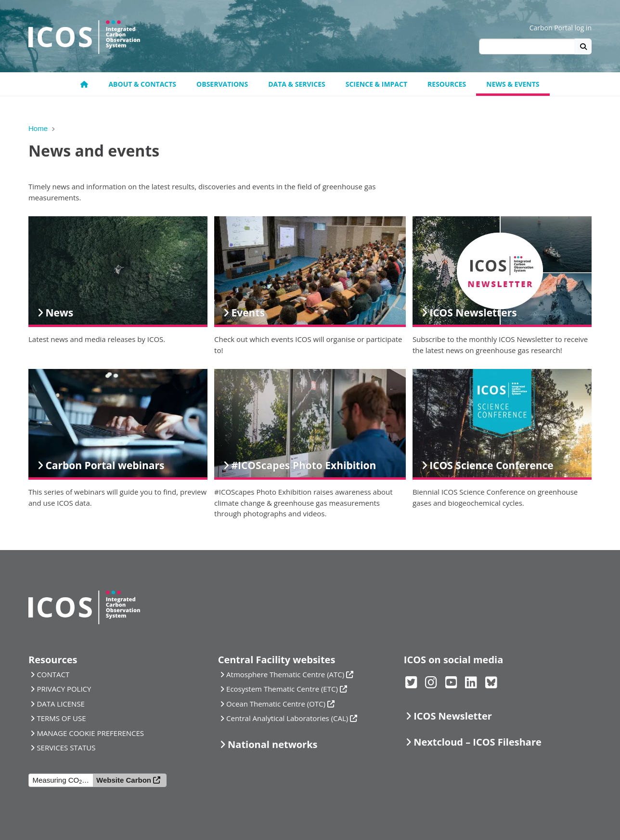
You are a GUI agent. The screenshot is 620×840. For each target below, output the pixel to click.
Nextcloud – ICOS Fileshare (478, 742)
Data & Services (297, 84)
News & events (513, 84)
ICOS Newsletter (453, 716)
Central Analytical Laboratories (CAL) (287, 718)
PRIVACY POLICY (64, 689)
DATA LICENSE (61, 704)
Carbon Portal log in (561, 28)
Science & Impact (376, 84)
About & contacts (142, 84)
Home (38, 128)
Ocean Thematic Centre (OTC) (276, 704)
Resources (447, 84)
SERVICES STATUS (66, 748)
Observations (222, 84)
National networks (272, 744)
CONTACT (53, 674)
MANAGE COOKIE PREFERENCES (90, 733)
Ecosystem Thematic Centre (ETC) (282, 689)
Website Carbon (124, 780)
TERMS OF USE (61, 718)
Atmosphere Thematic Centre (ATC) (285, 674)
